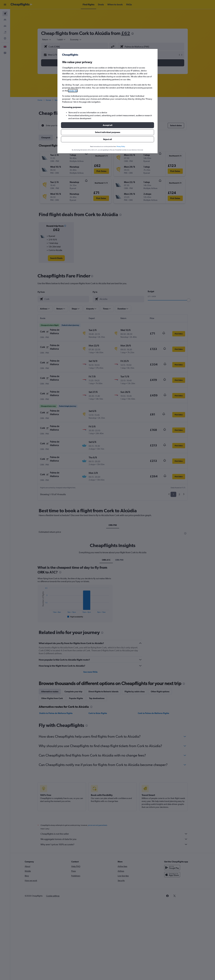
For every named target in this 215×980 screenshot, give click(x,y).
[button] (107, 125)
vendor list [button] (73, 91)
